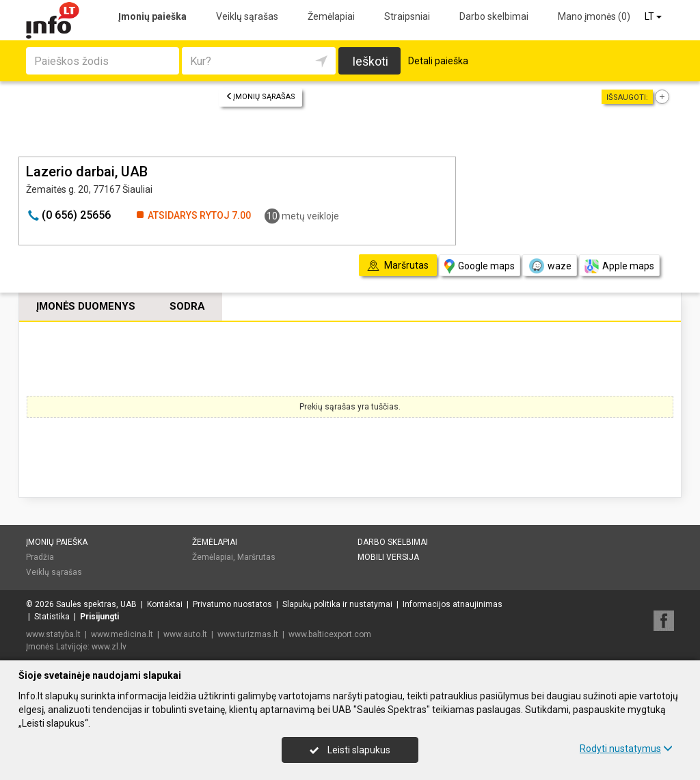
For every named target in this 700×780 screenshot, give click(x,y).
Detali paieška (438, 61)
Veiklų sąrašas (247, 16)
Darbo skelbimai (494, 16)
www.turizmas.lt (248, 634)
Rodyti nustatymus (626, 749)
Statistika (52, 617)
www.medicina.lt (122, 634)
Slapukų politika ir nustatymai (337, 604)
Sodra (187, 306)
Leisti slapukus (350, 750)
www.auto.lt (185, 634)
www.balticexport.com (330, 634)
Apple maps (619, 266)
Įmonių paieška (152, 16)
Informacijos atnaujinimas (453, 604)
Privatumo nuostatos (232, 604)
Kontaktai (165, 604)
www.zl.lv (109, 647)
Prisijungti (99, 617)
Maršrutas (256, 557)
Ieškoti (370, 61)
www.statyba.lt (53, 634)
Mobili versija (388, 557)
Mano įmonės (594, 16)
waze (550, 266)
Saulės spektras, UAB (96, 604)
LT (654, 16)
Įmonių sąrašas (260, 97)
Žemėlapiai (331, 16)
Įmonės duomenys (86, 306)
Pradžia (40, 557)
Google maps (480, 266)
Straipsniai (407, 16)
